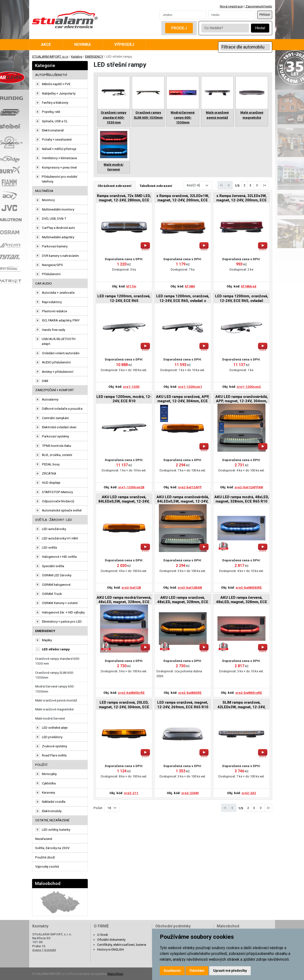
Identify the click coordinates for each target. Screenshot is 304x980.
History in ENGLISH (111, 949)
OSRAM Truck (52, 594)
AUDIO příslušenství (56, 362)
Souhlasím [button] (172, 971)
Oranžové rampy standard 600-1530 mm (58, 661)
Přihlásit (265, 15)
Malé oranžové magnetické (54, 709)
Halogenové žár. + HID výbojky (63, 612)
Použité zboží (45, 857)
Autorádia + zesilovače (58, 293)
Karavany (48, 792)
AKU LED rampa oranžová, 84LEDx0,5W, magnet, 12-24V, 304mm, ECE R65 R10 (124, 500)
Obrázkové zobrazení (115, 186)
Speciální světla (53, 566)
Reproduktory (52, 302)
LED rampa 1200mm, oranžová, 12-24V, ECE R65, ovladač (242, 298)
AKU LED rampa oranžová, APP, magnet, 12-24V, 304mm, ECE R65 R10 (183, 399)
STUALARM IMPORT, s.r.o (50, 56)
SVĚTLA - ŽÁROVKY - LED (54, 520)
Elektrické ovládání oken (59, 427)
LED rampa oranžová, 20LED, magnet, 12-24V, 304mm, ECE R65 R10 (124, 705)
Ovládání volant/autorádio (61, 353)
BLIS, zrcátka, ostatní (57, 455)
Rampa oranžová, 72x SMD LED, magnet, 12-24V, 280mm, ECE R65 (124, 198)
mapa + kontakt (44, 950)
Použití (41, 765)
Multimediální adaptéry (58, 237)
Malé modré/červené (50, 718)
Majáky (47, 640)
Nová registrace (231, 6)
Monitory (48, 200)
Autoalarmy (50, 399)
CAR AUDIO (44, 283)
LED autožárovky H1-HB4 (60, 538)
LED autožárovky (54, 529)
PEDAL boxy (51, 464)
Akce (46, 44)
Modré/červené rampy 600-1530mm (55, 689)
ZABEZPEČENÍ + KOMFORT (54, 390)
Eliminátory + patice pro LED (62, 621)
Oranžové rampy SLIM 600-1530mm (55, 675)
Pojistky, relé (51, 112)
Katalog (77, 56)
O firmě (102, 935)
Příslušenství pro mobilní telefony (59, 179)
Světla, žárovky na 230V (52, 848)
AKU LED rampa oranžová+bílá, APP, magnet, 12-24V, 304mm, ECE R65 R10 (242, 399)
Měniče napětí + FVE (56, 84)
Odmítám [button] (197, 971)
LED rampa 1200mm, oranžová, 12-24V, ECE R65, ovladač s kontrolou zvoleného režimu (183, 299)
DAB (45, 381)
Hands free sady (54, 330)
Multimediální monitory (58, 209)
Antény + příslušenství (58, 372)
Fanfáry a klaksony (55, 102)
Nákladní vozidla (54, 802)
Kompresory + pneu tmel (59, 167)
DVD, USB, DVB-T (54, 218)
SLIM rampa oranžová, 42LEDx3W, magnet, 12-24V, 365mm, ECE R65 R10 (241, 705)
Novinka (83, 44)
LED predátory (52, 737)
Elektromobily (52, 811)
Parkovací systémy (55, 436)
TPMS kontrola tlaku (57, 446)
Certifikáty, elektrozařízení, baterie (122, 945)
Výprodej (124, 44)
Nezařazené (44, 839)
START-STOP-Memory (57, 492)
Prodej (179, 28)
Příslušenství (51, 274)
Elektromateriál (53, 130)
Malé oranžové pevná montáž (56, 700)
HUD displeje (51, 483)
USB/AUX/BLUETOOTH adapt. (59, 341)
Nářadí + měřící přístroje (59, 149)
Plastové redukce (54, 311)
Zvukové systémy (54, 746)
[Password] (232, 15)
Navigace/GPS (52, 265)
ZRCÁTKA (49, 473)
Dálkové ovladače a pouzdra (62, 408)
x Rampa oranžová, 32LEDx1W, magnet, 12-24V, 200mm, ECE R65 (183, 198)
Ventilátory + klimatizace (59, 158)
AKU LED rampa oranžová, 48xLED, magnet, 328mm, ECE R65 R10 (183, 600)
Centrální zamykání (55, 418)
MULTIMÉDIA (44, 191)
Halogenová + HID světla (59, 557)
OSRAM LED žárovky (57, 575)
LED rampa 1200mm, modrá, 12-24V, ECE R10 (124, 399)
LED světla (49, 547)
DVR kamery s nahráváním (60, 256)
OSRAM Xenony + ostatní (60, 603)
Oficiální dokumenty (111, 939)
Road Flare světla (54, 755)
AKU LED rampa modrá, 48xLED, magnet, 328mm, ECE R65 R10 (242, 499)
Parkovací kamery (55, 246)
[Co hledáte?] (225, 28)
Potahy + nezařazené (57, 139)
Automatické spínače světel (62, 510)
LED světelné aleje (55, 728)
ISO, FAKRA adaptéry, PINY (61, 320)
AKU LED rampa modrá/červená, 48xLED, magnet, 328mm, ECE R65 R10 (124, 600)
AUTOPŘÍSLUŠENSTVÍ (51, 75)
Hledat (260, 28)
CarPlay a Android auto (58, 228)
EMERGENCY (94, 56)
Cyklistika (49, 783)
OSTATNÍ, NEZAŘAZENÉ (52, 820)
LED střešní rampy (56, 649)
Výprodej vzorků (47, 866)
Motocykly (49, 774)
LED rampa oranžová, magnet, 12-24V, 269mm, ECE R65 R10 (183, 705)
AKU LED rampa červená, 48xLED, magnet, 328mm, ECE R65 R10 (242, 600)
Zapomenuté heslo (259, 6)
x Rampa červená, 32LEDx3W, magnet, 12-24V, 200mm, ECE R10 (241, 198)
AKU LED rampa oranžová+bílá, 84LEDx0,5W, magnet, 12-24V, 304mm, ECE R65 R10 (183, 500)
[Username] (183, 15)
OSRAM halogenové (56, 585)
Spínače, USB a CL (55, 121)
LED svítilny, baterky (56, 830)
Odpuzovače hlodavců (58, 501)
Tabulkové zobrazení (156, 186)
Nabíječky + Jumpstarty (59, 93)
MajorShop (115, 974)
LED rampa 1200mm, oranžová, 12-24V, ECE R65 (124, 298)
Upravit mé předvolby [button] (230, 971)
